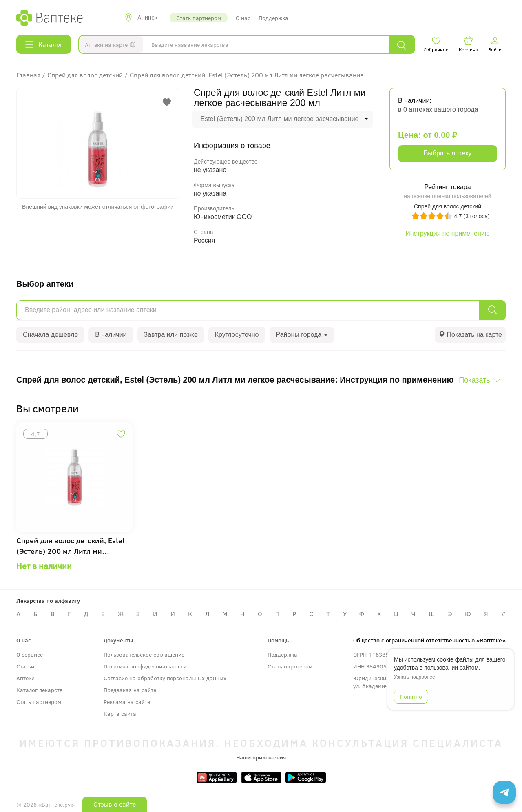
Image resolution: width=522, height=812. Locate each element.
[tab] (470, 335)
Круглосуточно (237, 335)
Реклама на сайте (127, 702)
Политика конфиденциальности (145, 666)
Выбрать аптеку (448, 153)
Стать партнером (199, 18)
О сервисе (30, 654)
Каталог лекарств (40, 690)
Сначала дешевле (50, 335)
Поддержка (273, 18)
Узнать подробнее (415, 677)
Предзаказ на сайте (130, 690)
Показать (474, 380)
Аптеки (25, 678)
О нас (243, 18)
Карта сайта (120, 714)
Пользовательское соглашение (144, 654)
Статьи (25, 666)
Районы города (302, 335)
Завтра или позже (171, 335)
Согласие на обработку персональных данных (165, 678)
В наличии (111, 335)
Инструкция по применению (448, 233)
